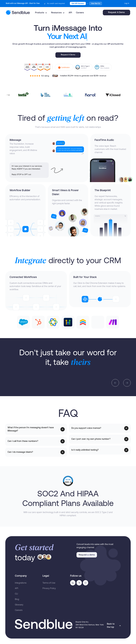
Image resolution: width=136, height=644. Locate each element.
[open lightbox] (29, 374)
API (70, 13)
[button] (41, 13)
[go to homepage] (44, 624)
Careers (80, 13)
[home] (18, 13)
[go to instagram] (86, 583)
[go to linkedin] (73, 583)
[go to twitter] (79, 583)
